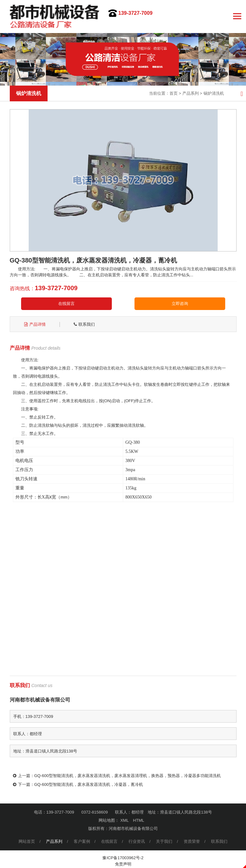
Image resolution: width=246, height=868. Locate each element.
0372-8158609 (94, 812)
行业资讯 (137, 841)
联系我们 (219, 841)
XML (125, 820)
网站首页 (27, 841)
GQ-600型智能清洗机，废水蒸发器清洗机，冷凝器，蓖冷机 (89, 784)
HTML (138, 820)
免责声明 (123, 864)
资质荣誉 (192, 841)
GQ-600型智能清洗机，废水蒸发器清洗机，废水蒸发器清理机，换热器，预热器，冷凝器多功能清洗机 (128, 776)
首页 (174, 93)
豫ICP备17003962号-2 (123, 858)
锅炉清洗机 (214, 93)
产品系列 (191, 93)
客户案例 (82, 841)
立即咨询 (180, 304)
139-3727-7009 (136, 13)
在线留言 (66, 304)
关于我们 (164, 841)
